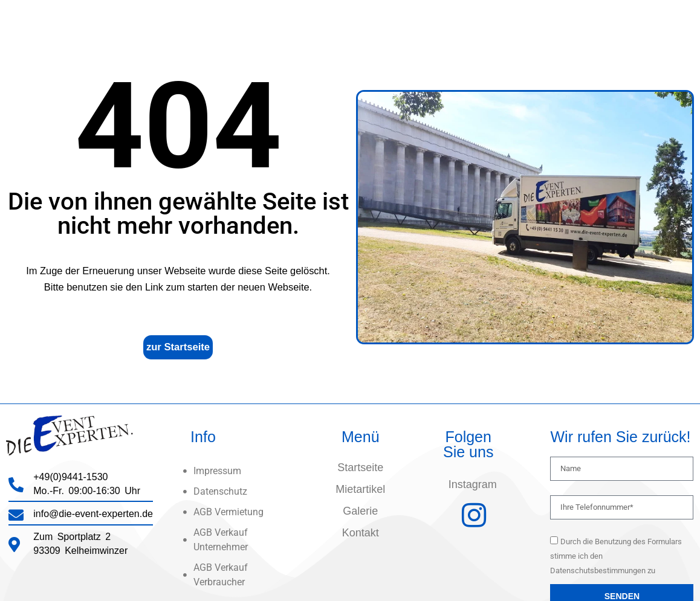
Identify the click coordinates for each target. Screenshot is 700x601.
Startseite (360, 468)
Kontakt (361, 533)
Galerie (360, 511)
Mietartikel (360, 489)
